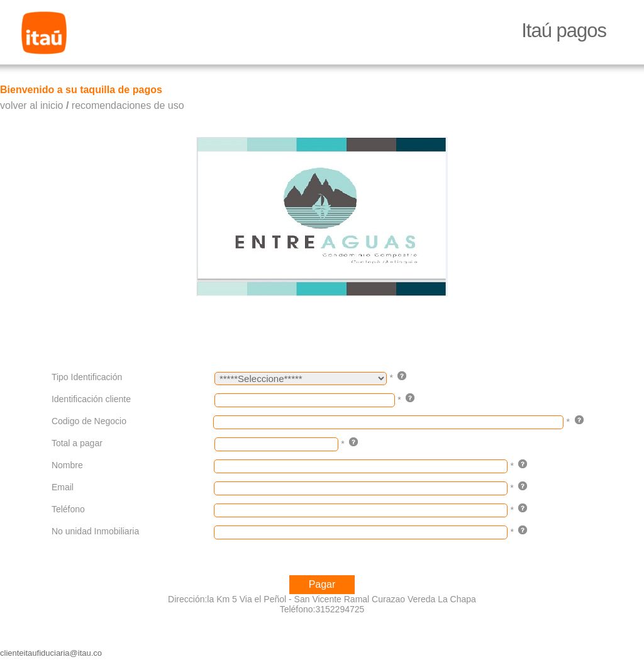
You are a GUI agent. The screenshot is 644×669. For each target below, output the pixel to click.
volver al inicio (31, 105)
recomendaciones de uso (128, 105)
